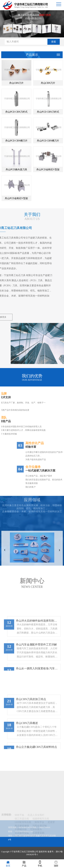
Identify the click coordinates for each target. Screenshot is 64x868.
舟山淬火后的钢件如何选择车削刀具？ (37, 668)
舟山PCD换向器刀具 (26, 170)
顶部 (56, 863)
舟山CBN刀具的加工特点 (31, 747)
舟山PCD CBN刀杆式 (26, 112)
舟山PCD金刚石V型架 (26, 198)
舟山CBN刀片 (26, 83)
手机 (40, 863)
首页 (8, 863)
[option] (32, 23)
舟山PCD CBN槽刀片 (26, 141)
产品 (24, 863)
